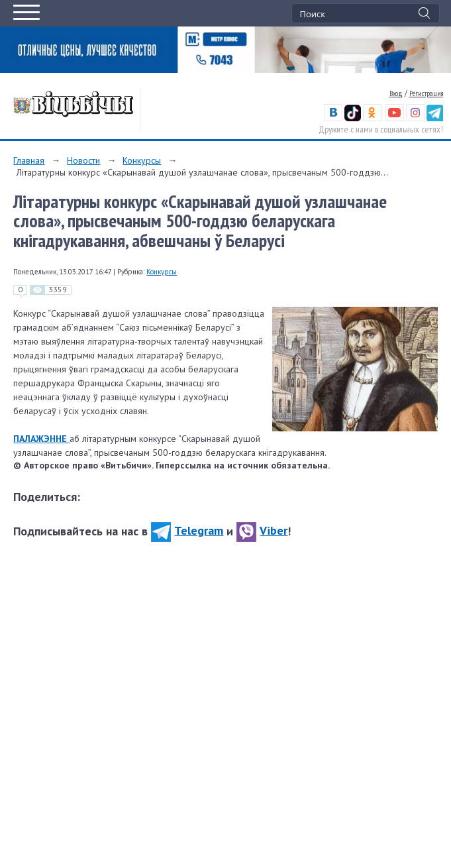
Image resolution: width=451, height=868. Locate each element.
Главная (29, 160)
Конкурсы (142, 160)
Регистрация (426, 93)
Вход (396, 93)
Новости (83, 160)
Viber (262, 530)
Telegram (187, 530)
